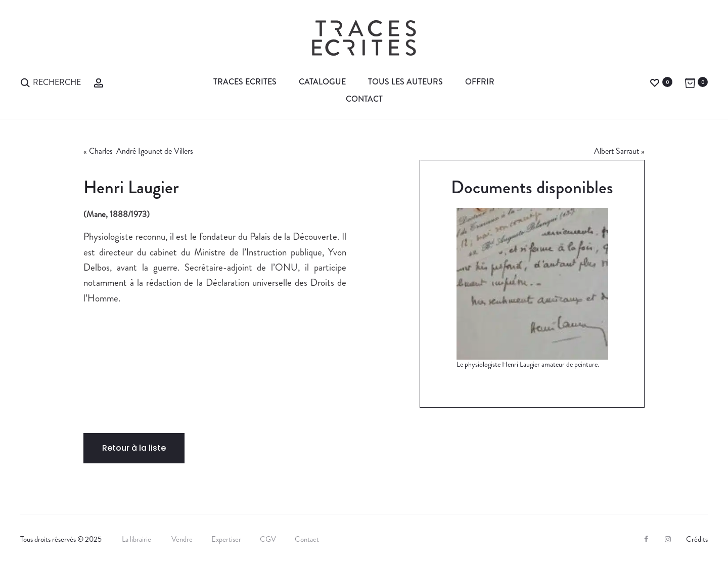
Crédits (697, 539)
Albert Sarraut (617, 151)
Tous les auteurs (405, 82)
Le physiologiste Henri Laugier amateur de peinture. (528, 364)
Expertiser (226, 539)
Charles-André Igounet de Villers (141, 151)
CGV (268, 539)
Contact (364, 99)
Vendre (182, 539)
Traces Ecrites (245, 82)
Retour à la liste (134, 448)
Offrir (480, 82)
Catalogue (322, 82)
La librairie (137, 539)
